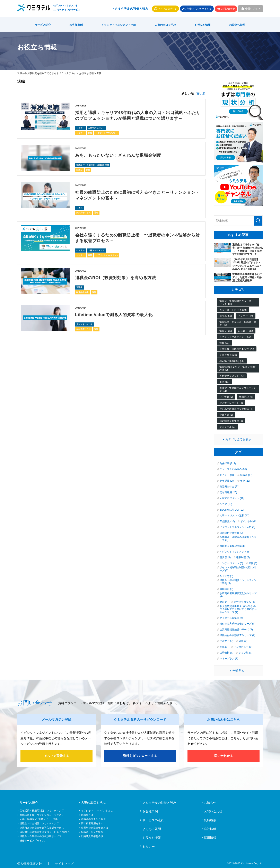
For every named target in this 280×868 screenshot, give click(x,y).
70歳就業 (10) (227, 521)
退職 (90, 133)
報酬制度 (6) (243, 557)
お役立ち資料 (237, 25)
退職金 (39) (226, 331)
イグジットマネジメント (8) (235, 552)
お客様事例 (76, 25)
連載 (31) (224, 343)
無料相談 (210, 820)
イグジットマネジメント (107, 133)
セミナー (80, 128)
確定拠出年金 (82, 292)
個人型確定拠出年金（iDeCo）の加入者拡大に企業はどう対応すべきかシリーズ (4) (238, 609)
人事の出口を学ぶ (165, 25)
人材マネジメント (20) (232, 376)
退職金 (79, 170)
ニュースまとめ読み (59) (233, 469)
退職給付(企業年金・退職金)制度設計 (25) (237, 368)
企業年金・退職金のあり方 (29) (237, 349)
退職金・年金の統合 (92, 832)
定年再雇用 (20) (228, 492)
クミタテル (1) (227, 427)
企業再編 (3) (226, 415)
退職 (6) (253, 563)
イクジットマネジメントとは (119, 25)
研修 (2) (243, 641)
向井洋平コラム (84, 213)
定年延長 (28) (227, 481)
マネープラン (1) (229, 659)
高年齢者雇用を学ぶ (92, 823)
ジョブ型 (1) (245, 653)
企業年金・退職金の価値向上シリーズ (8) (238, 539)
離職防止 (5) (246, 397)
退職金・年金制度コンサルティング (39, 823)
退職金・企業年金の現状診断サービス (41, 836)
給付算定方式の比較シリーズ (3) (237, 624)
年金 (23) (245, 481)
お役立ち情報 (203, 25)
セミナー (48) (227, 475)
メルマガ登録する (167, 9)
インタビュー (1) (243, 647)
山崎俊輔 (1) (226, 653)
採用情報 (210, 838)
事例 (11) (224, 382)
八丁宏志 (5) (226, 576)
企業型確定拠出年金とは (95, 828)
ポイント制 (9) (248, 521)
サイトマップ (64, 864)
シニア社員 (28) (228, 355)
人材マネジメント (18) (232, 498)
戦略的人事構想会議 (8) (233, 546)
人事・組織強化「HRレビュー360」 (39, 819)
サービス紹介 (43, 25)
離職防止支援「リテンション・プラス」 (42, 815)
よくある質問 (152, 829)
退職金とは (87, 815)
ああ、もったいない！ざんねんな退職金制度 (118, 155)
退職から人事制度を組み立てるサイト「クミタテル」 (47, 73)
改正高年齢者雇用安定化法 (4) (236, 409)
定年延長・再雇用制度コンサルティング (42, 811)
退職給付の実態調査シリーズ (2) (237, 635)
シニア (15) (226, 504)
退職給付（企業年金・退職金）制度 (93, 165)
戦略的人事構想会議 (92, 836)
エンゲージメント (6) (231, 563)
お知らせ (210, 803)
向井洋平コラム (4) (244, 602)
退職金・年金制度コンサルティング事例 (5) (238, 582)
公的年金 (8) (226, 397)
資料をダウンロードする (199, 9)
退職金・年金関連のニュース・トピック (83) (238, 302)
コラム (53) (226, 316)
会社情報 (210, 829)
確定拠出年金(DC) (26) (232, 361)
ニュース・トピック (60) (233, 310)
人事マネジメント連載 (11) (234, 516)
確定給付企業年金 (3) (231, 421)
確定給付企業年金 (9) (231, 533)
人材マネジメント (96, 128)
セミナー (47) (246, 316)
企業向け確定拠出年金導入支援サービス (42, 828)
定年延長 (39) (246, 331)
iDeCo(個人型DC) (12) (232, 510)
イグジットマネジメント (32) (235, 337)
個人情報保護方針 (29, 864)
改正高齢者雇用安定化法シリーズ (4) (238, 595)
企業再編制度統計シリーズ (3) (236, 630)
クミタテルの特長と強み (130, 8)
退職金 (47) (246, 475)
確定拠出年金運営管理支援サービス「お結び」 (45, 832)
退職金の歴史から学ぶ (93, 819)
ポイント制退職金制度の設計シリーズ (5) (238, 569)
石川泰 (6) (225, 557)
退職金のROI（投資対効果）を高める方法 (116, 278)
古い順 (201, 93)
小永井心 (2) (226, 641)
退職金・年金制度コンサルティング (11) (238, 389)
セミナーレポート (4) (231, 403)
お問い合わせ (228, 9)
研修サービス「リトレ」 (33, 841)
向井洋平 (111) (228, 463)
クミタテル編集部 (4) (231, 618)
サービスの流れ (153, 820)
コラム (79, 208)
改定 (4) (224, 602)
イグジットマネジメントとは (97, 811)
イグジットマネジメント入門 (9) (237, 527)
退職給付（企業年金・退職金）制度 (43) (238, 323)
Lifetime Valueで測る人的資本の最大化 (114, 315)
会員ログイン (253, 9)
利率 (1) (224, 647)
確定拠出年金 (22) (230, 487)
